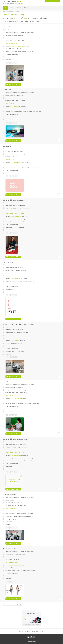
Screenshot (28, 46)
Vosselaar (13, 387)
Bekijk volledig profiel (13, 85)
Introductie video (21, 227)
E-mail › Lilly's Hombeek (11, 276)
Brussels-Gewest (9, 554)
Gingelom (12, 500)
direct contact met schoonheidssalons (30, 20)
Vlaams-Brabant (9, 330)
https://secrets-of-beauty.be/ (15, 455)
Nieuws (11, 8)
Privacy (34, 641)
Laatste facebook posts (11, 57)
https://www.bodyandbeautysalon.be (17, 46)
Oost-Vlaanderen (9, 35)
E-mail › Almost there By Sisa (12, 562)
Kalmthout (13, 95)
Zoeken (19, 8)
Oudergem (16, 554)
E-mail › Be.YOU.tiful (10, 160)
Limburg (7, 500)
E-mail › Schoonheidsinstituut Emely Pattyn (15, 214)
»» (21, 26)
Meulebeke (16, 444)
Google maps (21, 35)
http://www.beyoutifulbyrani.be (16, 162)
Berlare (15, 35)
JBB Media (30, 641)
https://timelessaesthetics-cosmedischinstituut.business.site (22, 511)
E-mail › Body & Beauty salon (12, 43)
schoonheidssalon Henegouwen (20, 19)
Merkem (16, 205)
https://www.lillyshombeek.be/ (16, 278)
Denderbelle (16, 151)
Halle (14, 330)
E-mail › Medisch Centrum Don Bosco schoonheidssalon (17, 338)
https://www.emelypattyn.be (15, 216)
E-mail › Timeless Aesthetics (11, 508)
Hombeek (13, 268)
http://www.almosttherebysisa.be (16, 565)
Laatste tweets (9, 409)
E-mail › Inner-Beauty (10, 395)
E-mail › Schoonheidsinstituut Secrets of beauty (15, 453)
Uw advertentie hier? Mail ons (31, 624)
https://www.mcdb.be (14, 341)
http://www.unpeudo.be (14, 106)
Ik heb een (52, 1)
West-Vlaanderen (9, 205)
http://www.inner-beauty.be (15, 398)
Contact (26, 8)
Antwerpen (8, 95)
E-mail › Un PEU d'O (10, 103)
